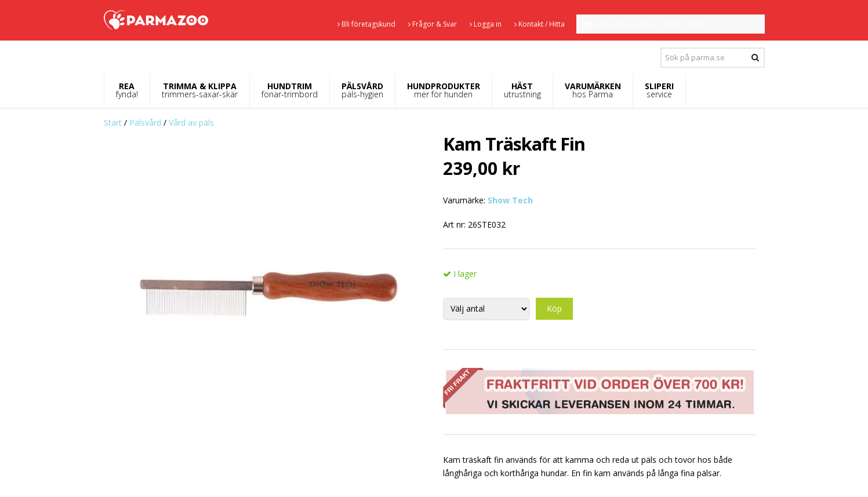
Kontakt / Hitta (540, 24)
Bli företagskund (366, 24)
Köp (554, 308)
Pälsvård (145, 123)
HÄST (522, 90)
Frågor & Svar (433, 24)
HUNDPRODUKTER (444, 90)
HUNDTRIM (290, 90)
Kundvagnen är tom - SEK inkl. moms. (649, 24)
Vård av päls (191, 123)
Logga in (486, 24)
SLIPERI (659, 90)
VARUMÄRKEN (593, 90)
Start (113, 123)
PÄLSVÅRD (362, 90)
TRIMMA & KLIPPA (200, 90)
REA (127, 90)
